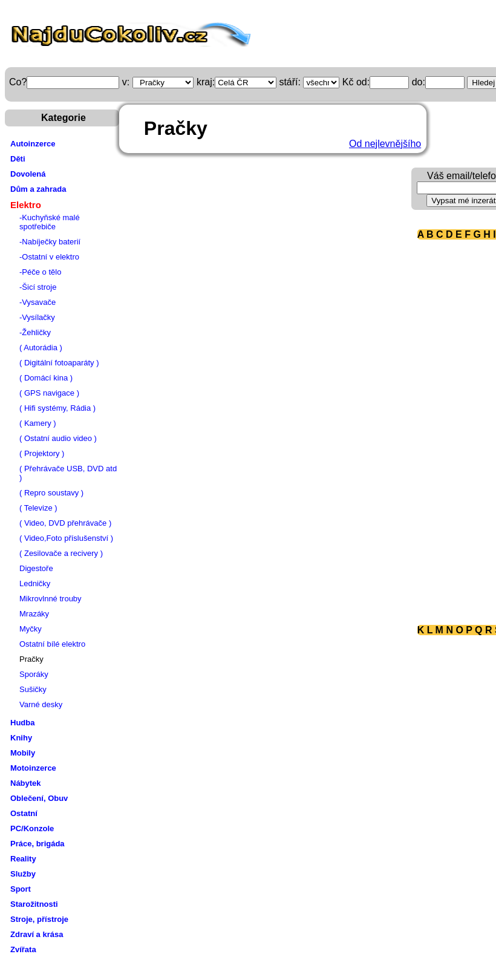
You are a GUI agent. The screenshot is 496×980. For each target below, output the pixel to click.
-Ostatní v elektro (49, 257)
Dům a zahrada (38, 189)
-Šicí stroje (38, 287)
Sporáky (34, 674)
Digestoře (36, 568)
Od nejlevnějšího (385, 144)
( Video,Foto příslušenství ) (66, 538)
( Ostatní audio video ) (58, 438)
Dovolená (28, 174)
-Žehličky (35, 332)
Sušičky (33, 689)
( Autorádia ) (41, 348)
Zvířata (23, 949)
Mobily (23, 753)
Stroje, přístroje (39, 919)
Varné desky (41, 704)
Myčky (31, 629)
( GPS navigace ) (49, 393)
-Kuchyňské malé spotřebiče (50, 222)
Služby (23, 874)
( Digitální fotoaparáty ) (59, 363)
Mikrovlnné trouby (51, 599)
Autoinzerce (33, 144)
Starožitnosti (34, 904)
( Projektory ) (42, 453)
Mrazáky (34, 614)
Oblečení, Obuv (39, 798)
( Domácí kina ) (46, 378)
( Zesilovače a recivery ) (61, 553)
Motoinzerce (33, 768)
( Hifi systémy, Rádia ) (57, 408)
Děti (18, 159)
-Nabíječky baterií (50, 242)
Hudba (22, 723)
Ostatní (24, 813)
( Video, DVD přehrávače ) (65, 523)
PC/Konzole (32, 828)
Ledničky (35, 583)
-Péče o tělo (40, 272)
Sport (21, 889)
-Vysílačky (37, 317)
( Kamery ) (38, 423)
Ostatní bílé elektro (52, 644)
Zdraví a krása (37, 934)
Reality (23, 859)
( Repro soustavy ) (51, 493)
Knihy (21, 738)
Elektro (26, 205)
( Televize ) (38, 508)
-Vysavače (38, 302)
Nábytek (26, 783)
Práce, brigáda (38, 844)
